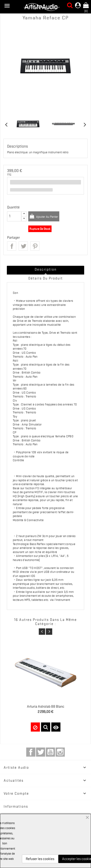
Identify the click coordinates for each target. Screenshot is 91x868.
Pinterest (35, 246)
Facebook (31, 752)
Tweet (23, 246)
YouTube (50, 752)
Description (46, 269)
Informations (16, 807)
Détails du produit (45, 278)
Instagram (60, 752)
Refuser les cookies (40, 859)
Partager (12, 246)
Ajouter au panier (47, 217)
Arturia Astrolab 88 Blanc (46, 707)
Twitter (41, 752)
